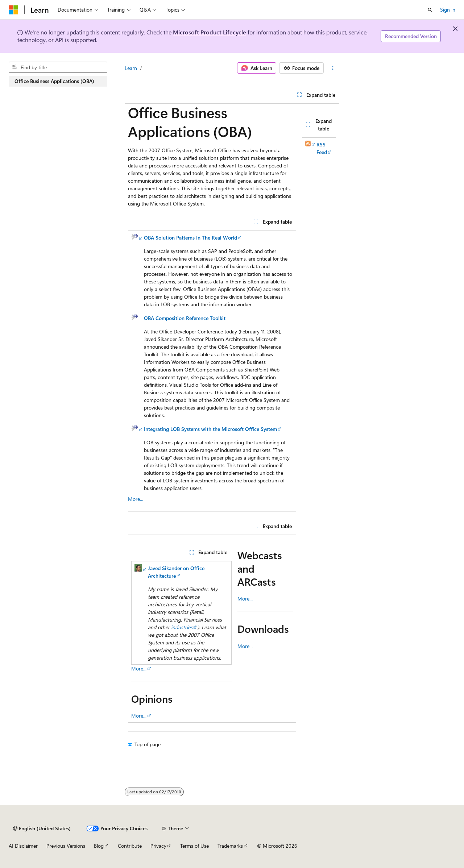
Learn (131, 68)
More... (136, 499)
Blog (99, 846)
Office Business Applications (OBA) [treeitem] (54, 81)
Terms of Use (194, 846)
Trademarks (230, 846)
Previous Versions (66, 846)
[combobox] (58, 67)
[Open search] (430, 10)
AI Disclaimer (23, 846)
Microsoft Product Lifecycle (210, 32)
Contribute (130, 846)
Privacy (158, 846)
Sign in (448, 10)
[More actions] (333, 68)
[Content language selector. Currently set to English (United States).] (42, 828)
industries (182, 627)
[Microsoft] (13, 10)
